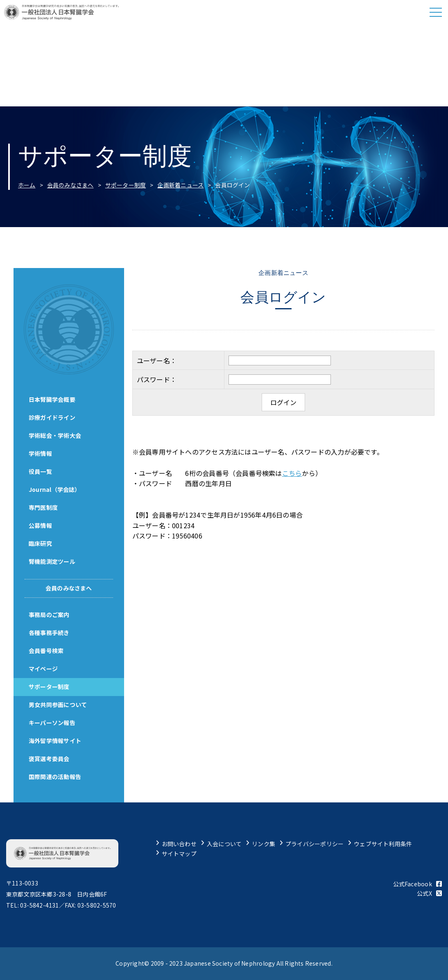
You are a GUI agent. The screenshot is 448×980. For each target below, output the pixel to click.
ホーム (27, 185)
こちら (292, 473)
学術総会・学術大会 (56, 435)
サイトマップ (179, 854)
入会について (224, 844)
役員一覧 (42, 471)
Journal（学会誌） (56, 489)
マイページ (44, 669)
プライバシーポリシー (315, 844)
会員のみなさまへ (70, 185)
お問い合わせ (179, 844)
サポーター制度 (126, 185)
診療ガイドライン (53, 417)
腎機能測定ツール (53, 561)
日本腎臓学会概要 (53, 399)
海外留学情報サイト (56, 741)
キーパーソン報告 (53, 723)
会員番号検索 (47, 651)
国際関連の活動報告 (56, 777)
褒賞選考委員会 (50, 759)
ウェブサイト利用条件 (383, 844)
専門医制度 (44, 507)
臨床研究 (42, 543)
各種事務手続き (50, 633)
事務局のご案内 (50, 615)
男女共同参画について (59, 705)
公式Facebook (417, 884)
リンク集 (264, 844)
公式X (429, 893)
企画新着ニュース (180, 185)
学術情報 (42, 453)
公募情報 (42, 525)
